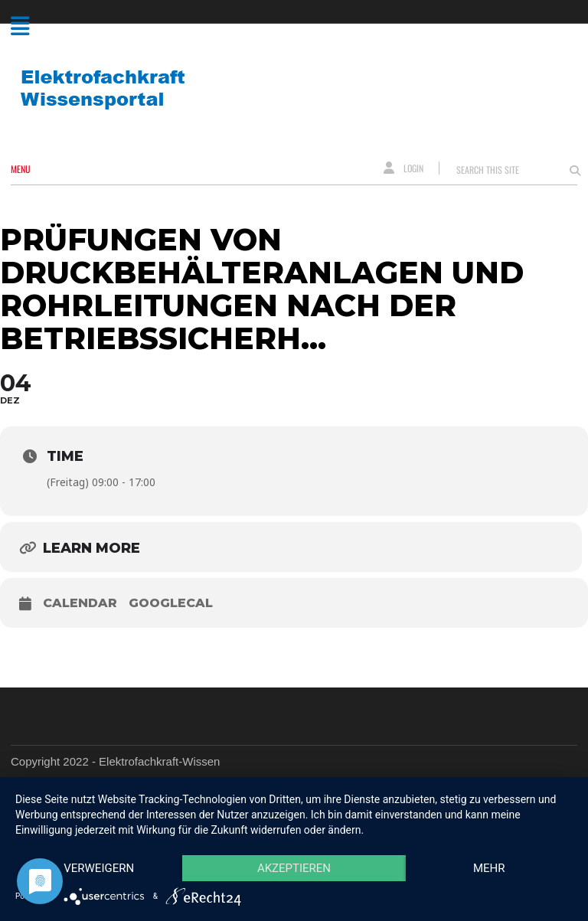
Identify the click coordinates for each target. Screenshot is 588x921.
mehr (489, 868)
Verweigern (99, 868)
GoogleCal (171, 603)
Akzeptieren (294, 868)
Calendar (80, 603)
